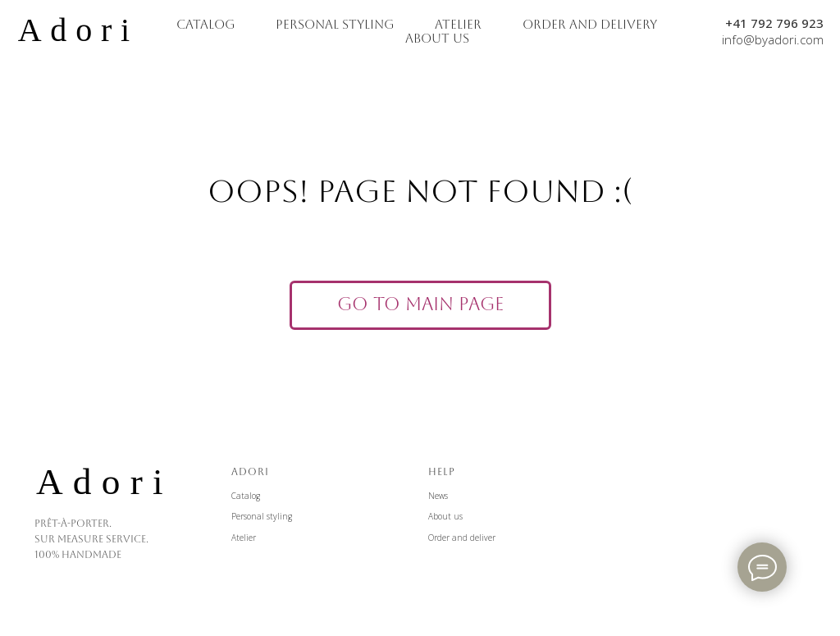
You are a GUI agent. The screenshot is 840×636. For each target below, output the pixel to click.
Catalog (246, 496)
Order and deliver (462, 538)
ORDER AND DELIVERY (590, 24)
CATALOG (205, 24)
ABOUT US (437, 38)
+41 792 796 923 (774, 23)
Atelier (244, 538)
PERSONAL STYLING (335, 24)
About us (445, 516)
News (438, 496)
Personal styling (262, 516)
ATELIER (458, 24)
